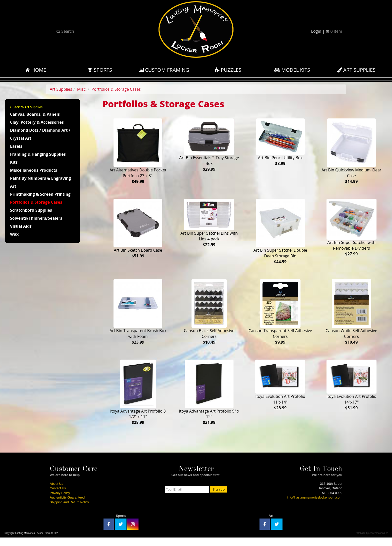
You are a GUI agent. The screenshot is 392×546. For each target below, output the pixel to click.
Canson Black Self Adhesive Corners (209, 316)
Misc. (82, 89)
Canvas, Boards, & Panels (35, 114)
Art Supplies (356, 70)
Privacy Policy (60, 501)
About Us (56, 492)
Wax (14, 234)
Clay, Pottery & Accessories (37, 122)
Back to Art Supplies (26, 107)
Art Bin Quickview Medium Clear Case (351, 151)
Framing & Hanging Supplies (38, 154)
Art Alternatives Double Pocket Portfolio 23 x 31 (138, 151)
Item (334, 31)
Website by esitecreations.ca (372, 541)
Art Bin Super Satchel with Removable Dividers (351, 230)
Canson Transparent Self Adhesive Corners (280, 316)
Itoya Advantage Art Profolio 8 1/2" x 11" (138, 399)
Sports (100, 70)
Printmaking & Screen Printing (40, 194)
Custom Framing (164, 70)
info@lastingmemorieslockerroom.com (315, 506)
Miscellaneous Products (34, 170)
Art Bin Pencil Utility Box (280, 142)
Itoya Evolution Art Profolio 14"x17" (351, 391)
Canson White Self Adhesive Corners (351, 316)
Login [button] (316, 31)
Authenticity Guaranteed (67, 506)
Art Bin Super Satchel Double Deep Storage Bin (280, 234)
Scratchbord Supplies (31, 210)
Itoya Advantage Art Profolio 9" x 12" (209, 399)
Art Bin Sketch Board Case (138, 231)
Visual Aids (21, 226)
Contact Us (58, 497)
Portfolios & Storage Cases (116, 89)
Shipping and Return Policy (69, 511)
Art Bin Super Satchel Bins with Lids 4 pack (209, 225)
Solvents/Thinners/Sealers (36, 218)
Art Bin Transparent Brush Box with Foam (138, 316)
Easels (16, 146)
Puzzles (228, 70)
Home (36, 70)
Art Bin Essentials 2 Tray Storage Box (209, 145)
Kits (14, 162)
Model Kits (292, 70)
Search (65, 31)
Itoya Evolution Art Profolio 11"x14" (280, 391)
